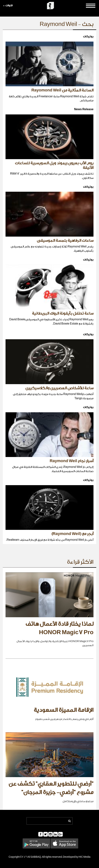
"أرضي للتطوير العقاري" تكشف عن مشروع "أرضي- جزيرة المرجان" (51, 788)
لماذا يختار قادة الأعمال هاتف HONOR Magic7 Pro (59, 628)
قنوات (8, 5)
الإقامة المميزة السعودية (64, 710)
